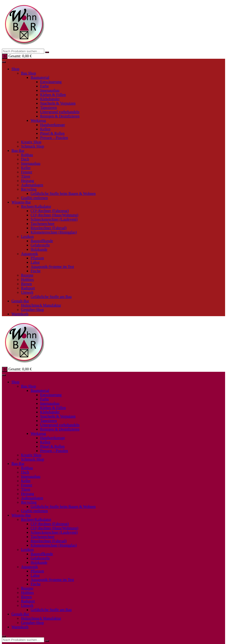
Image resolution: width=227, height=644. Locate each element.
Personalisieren (96, 421)
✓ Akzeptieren (65, 421)
